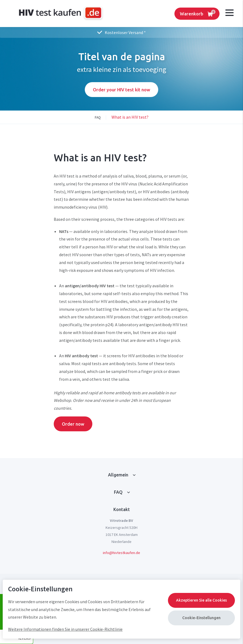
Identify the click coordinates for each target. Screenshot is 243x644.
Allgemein (118, 475)
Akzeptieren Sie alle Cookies (201, 600)
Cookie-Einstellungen (201, 618)
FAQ (118, 492)
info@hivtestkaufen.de (122, 553)
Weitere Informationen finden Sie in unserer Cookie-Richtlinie (65, 629)
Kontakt (122, 509)
